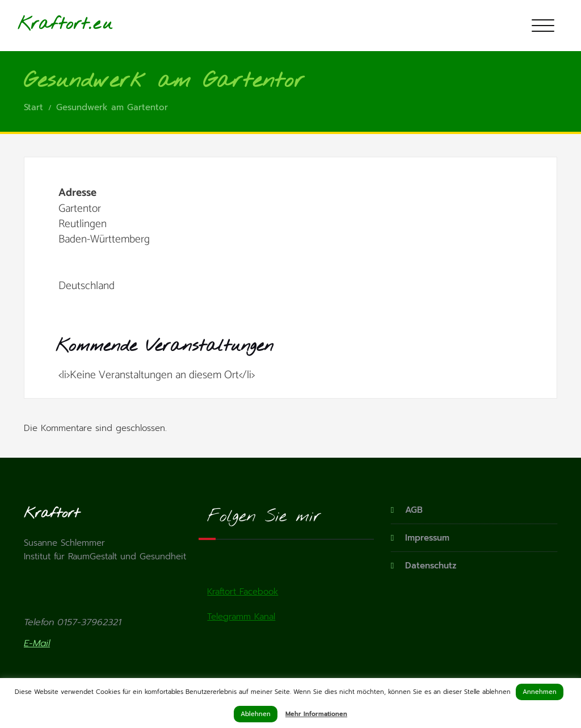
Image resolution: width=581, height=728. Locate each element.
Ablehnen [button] (256, 714)
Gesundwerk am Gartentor (112, 107)
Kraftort (53, 24)
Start (33, 107)
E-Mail (37, 643)
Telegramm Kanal (241, 617)
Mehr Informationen (316, 714)
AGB (414, 510)
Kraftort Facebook (243, 592)
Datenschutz (431, 566)
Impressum (427, 538)
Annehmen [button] (540, 692)
